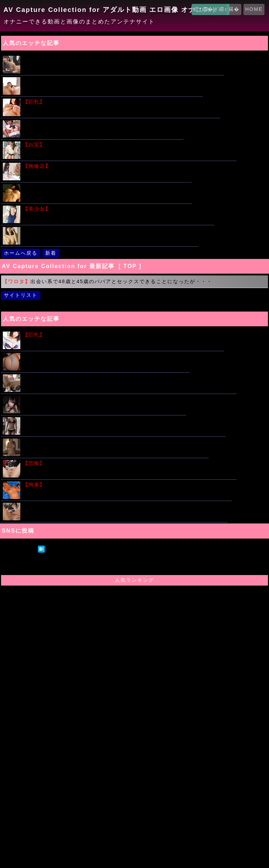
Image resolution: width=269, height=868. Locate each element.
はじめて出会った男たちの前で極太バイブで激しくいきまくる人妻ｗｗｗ (115, 442)
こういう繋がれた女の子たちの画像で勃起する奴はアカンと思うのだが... (126, 485)
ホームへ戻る (21, 253)
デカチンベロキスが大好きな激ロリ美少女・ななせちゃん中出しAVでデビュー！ (124, 506)
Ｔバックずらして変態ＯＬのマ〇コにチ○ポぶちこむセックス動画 (105, 356)
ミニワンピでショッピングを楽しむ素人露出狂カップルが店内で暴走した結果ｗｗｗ (129, 378)
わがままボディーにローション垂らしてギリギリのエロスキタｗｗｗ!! (123, 335)
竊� (234, 9)
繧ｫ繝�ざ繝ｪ (211, 9)
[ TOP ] (130, 266)
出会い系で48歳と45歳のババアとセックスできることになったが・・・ (107, 281)
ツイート (19, 549)
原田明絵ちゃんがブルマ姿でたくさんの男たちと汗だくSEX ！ (102, 123)
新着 (51, 253)
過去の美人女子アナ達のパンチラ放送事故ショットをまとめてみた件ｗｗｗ (129, 145)
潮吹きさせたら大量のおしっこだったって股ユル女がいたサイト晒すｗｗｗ (129, 463)
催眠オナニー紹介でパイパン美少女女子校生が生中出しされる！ (104, 399)
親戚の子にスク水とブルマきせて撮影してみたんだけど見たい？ (118, 209)
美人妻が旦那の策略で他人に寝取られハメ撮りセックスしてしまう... (110, 230)
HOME (254, 9)
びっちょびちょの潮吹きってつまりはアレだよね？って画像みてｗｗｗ (112, 81)
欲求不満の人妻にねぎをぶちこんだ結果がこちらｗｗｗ (106, 166)
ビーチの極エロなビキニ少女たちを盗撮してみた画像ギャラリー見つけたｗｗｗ (123, 420)
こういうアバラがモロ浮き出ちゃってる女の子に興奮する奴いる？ (106, 188)
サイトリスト (21, 295)
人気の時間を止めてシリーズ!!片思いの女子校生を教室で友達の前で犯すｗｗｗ (123, 59)
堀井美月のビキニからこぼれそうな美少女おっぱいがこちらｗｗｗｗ (120, 102)
